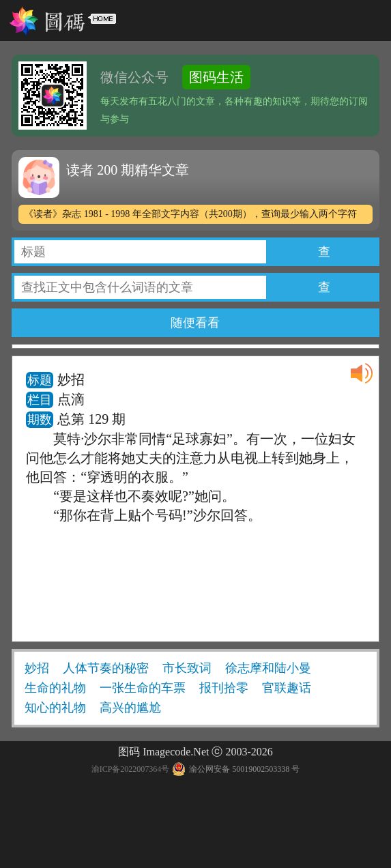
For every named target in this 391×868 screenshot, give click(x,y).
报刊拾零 (224, 688)
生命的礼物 (55, 688)
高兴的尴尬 (130, 708)
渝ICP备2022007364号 (131, 769)
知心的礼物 (55, 708)
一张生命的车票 (143, 688)
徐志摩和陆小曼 (268, 668)
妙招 (37, 668)
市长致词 (187, 668)
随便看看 (195, 323)
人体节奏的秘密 (106, 668)
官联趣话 (287, 688)
